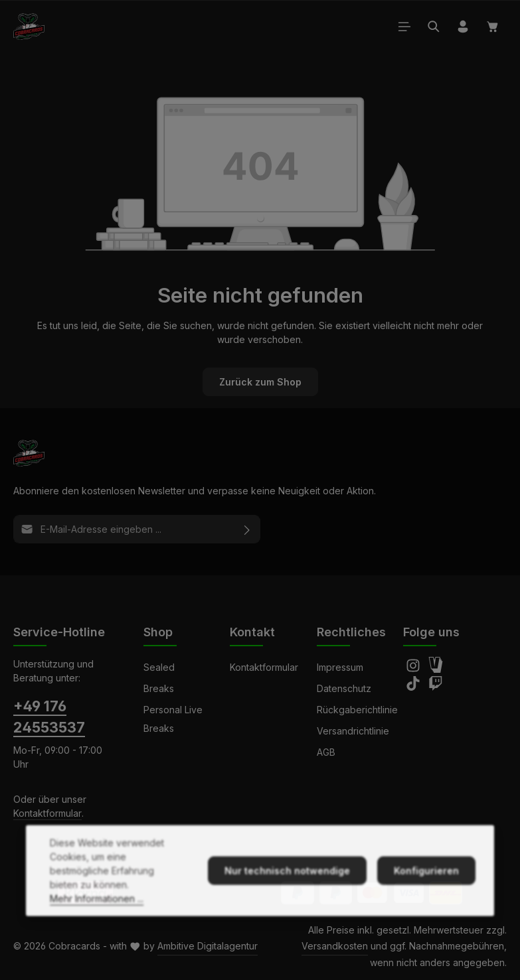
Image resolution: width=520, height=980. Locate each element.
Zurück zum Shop (260, 382)
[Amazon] (436, 669)
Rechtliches (351, 632)
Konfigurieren (426, 898)
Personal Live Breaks (173, 719)
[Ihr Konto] (463, 27)
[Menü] (404, 27)
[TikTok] (414, 687)
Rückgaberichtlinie (357, 710)
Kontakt (252, 632)
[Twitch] (436, 687)
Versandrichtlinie (353, 731)
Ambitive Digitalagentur (208, 946)
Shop (158, 632)
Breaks (159, 688)
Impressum (340, 667)
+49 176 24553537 (49, 717)
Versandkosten (335, 946)
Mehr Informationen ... (97, 926)
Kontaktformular (47, 813)
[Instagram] (414, 669)
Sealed (159, 667)
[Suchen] (434, 27)
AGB (326, 752)
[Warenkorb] (493, 27)
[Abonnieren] (247, 529)
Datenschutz (344, 688)
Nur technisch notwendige (287, 898)
